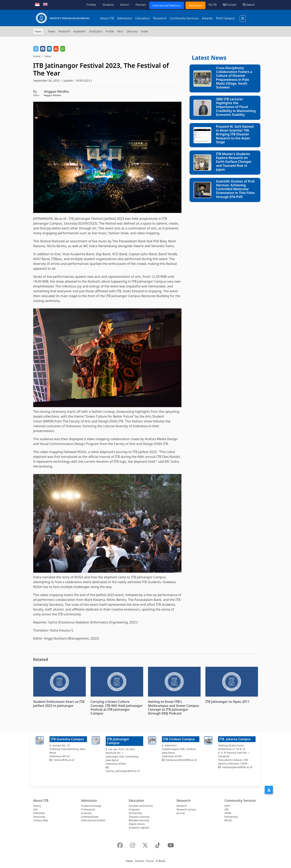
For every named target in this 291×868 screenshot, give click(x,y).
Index (145, 31)
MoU (120, 31)
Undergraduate (90, 817)
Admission (195, 5)
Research (160, 18)
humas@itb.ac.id (64, 760)
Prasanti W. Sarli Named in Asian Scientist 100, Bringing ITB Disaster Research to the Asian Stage (235, 134)
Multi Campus (225, 18)
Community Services (184, 18)
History (37, 806)
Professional (88, 809)
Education (143, 18)
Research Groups (186, 809)
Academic (80, 31)
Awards (207, 18)
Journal (181, 813)
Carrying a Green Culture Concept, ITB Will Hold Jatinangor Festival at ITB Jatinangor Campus (117, 707)
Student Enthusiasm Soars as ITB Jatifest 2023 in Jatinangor (59, 704)
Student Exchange (91, 806)
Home (37, 56)
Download (39, 813)
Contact (230, 5)
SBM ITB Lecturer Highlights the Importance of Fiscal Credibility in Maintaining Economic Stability (236, 107)
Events (140, 861)
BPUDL (228, 820)
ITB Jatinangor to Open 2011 (227, 702)
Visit (36, 809)
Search (249, 5)
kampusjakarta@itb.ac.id (237, 767)
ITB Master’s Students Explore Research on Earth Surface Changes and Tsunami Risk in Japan (234, 162)
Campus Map (41, 820)
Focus (150, 861)
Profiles (91, 5)
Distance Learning (139, 817)
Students (108, 5)
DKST (227, 806)
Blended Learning (139, 820)
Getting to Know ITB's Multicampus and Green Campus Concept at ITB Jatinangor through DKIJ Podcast (174, 707)
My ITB (213, 5)
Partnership (231, 817)
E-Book (161, 861)
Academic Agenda (139, 828)
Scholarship (135, 813)
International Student (93, 820)
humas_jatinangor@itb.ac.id (123, 771)
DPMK (228, 813)
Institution (96, 31)
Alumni (125, 5)
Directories (39, 817)
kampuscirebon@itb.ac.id (181, 760)
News (52, 31)
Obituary (132, 31)
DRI (227, 809)
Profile (110, 31)
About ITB (107, 18)
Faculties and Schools (141, 806)
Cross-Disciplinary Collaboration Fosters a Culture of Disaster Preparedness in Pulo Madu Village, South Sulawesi (234, 78)
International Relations (167, 5)
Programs (134, 809)
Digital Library (137, 824)
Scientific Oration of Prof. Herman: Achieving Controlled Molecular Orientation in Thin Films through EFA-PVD (236, 189)
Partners (141, 5)
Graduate (86, 813)
